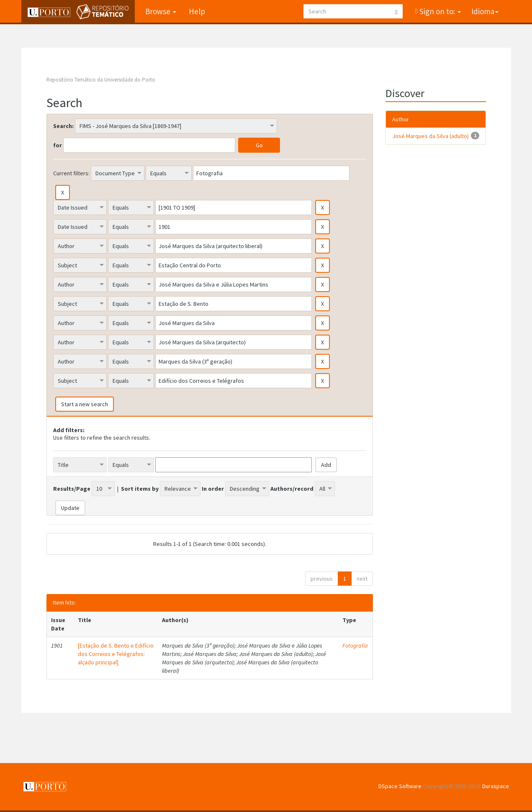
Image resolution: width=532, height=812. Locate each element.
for (58, 145)
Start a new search (85, 404)
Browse (161, 11)
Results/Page (72, 489)
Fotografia (355, 646)
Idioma (485, 11)
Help (197, 11)
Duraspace (496, 786)
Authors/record (292, 489)
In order (213, 489)
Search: (63, 126)
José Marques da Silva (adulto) (430, 136)
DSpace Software (400, 786)
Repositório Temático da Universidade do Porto (101, 80)
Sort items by (140, 489)
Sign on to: (439, 11)
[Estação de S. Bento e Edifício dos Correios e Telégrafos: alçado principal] (116, 654)
